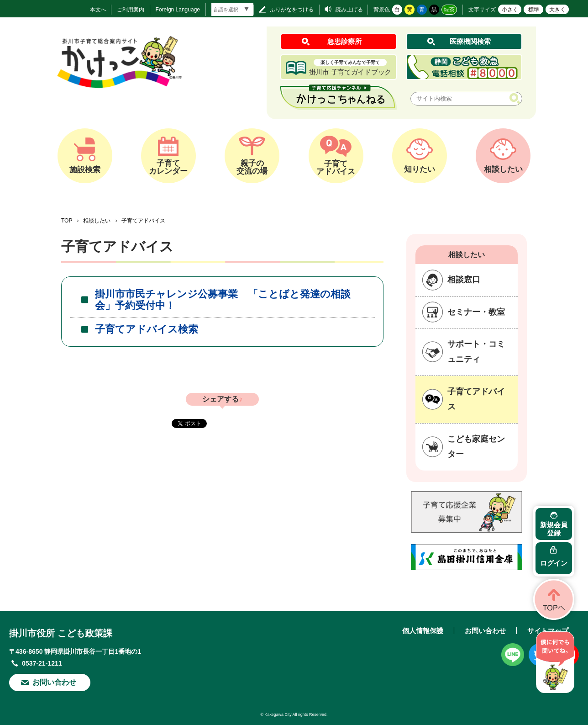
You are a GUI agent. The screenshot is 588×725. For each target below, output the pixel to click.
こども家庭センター (476, 447)
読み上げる (349, 10)
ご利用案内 (131, 10)
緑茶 (449, 10)
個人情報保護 (423, 631)
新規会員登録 (554, 529)
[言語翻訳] (232, 10)
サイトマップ (548, 631)
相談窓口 (464, 280)
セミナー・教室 (476, 312)
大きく (557, 10)
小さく (510, 10)
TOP (67, 221)
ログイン (554, 563)
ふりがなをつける (292, 10)
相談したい (97, 221)
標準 (534, 10)
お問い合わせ (54, 682)
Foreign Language (178, 10)
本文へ (98, 10)
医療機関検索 (470, 41)
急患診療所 (344, 41)
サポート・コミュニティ (476, 352)
